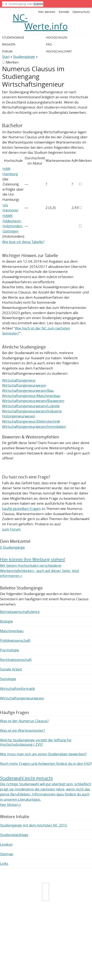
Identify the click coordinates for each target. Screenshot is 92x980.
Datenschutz (81, 12)
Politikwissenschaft (15, 640)
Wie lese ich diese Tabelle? (23, 242)
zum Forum (11, 529)
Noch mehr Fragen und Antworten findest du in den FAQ (45, 763)
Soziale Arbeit (11, 669)
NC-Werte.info (40, 22)
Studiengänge (24, 57)
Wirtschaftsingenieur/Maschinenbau (31, 396)
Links (4, 863)
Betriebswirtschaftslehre (20, 612)
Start (6, 57)
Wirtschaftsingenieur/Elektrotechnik (31, 421)
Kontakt (64, 12)
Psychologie (10, 650)
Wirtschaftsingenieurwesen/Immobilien (34, 426)
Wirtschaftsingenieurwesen (24, 385)
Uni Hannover (11, 208)
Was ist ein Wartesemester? (22, 730)
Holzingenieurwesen (19, 416)
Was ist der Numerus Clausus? (24, 721)
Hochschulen (57, 37)
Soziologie (8, 679)
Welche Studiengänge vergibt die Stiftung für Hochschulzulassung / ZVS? (36, 742)
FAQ (49, 44)
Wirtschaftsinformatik (18, 688)
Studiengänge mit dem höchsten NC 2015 (34, 825)
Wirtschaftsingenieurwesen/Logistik (31, 406)
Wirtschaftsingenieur (19, 380)
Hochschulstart (59, 51)
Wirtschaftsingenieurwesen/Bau (28, 390)
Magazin (9, 44)
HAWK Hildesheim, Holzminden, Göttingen (13, 223)
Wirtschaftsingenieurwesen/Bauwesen (33, 401)
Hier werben (47, 12)
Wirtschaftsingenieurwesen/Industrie (32, 411)
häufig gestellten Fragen (21, 509)
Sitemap (7, 854)
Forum (7, 51)
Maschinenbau (12, 631)
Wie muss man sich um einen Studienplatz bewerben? (43, 754)
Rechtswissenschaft (16, 660)
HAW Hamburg (10, 171)
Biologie (6, 621)
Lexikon (6, 844)
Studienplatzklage (14, 835)
